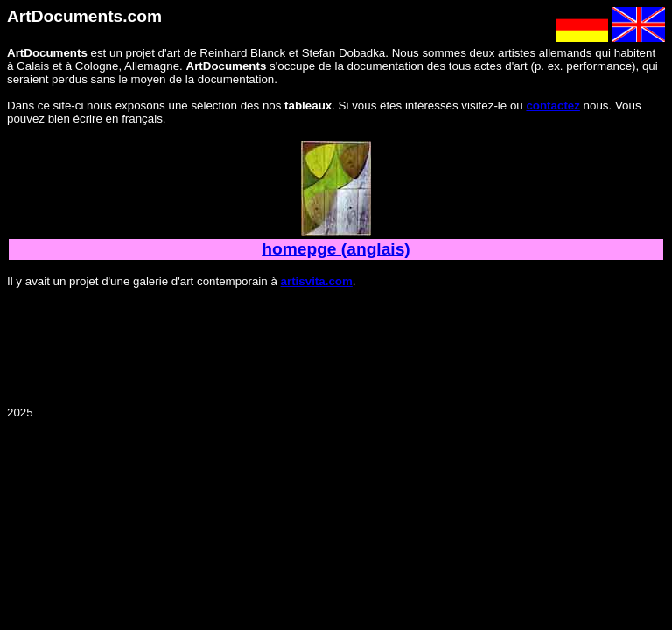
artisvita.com (317, 281)
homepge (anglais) (336, 249)
